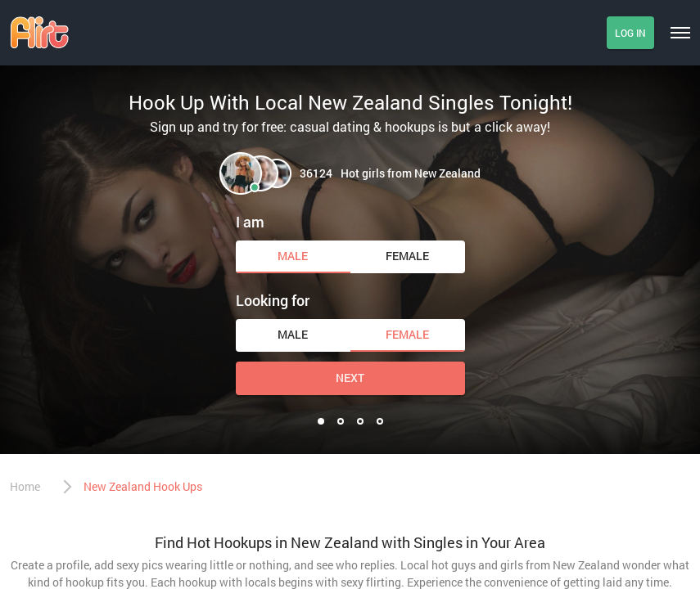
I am (250, 222)
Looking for (273, 300)
